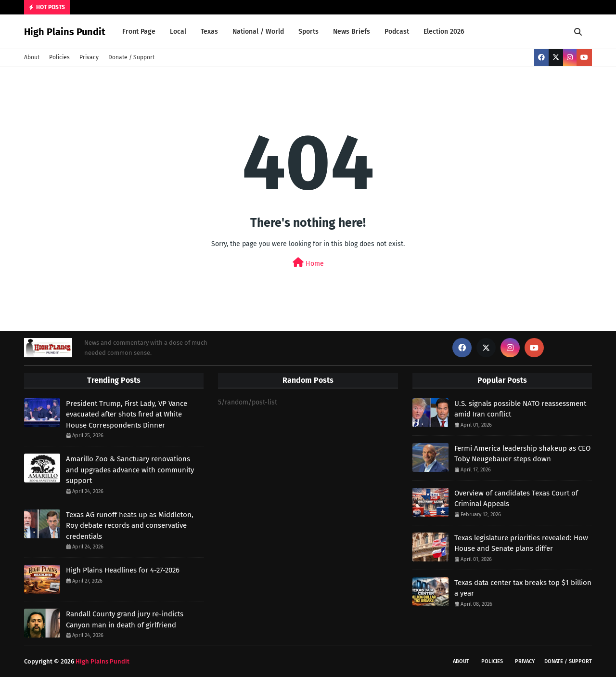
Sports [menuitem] (308, 32)
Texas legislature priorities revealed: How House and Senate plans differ (521, 543)
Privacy (89, 57)
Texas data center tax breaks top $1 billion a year (523, 588)
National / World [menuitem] (258, 32)
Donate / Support (131, 57)
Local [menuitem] (178, 32)
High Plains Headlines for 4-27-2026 (123, 570)
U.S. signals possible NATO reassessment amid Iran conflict (520, 409)
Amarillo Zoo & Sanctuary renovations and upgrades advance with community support (130, 470)
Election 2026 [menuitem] (444, 32)
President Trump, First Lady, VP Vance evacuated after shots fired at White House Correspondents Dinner (127, 414)
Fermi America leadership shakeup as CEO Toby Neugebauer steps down (522, 454)
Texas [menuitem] (209, 32)
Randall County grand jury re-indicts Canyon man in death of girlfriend (125, 619)
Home (308, 263)
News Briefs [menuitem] (352, 32)
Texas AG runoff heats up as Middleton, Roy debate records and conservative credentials (130, 526)
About (32, 57)
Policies (59, 57)
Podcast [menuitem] (397, 32)
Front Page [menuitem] (139, 32)
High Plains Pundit (65, 32)
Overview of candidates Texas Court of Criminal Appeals (516, 499)
